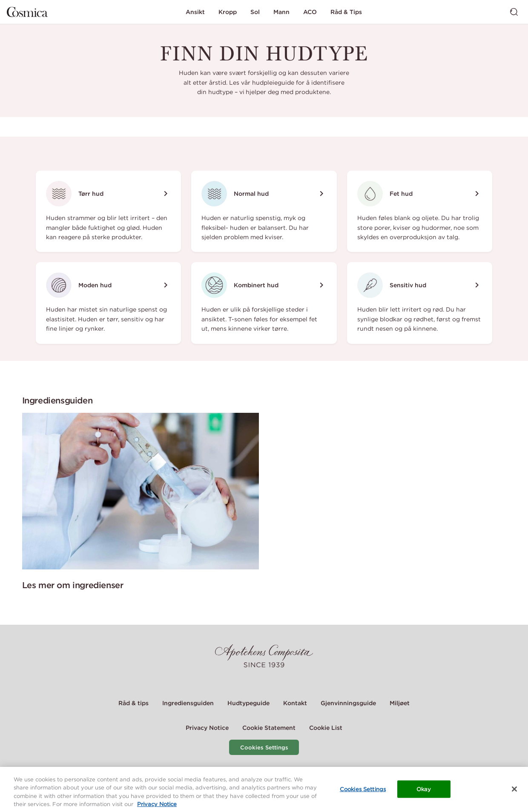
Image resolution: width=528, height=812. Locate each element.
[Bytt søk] (514, 12)
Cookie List (326, 728)
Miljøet (400, 703)
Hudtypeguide (248, 703)
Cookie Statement (269, 728)
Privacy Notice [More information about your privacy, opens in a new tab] (157, 807)
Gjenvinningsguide (348, 703)
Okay (424, 792)
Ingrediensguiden (188, 703)
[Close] (514, 792)
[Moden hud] (108, 303)
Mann (281, 12)
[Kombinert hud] (264, 303)
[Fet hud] (420, 211)
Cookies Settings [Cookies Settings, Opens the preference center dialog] (363, 792)
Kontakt (295, 703)
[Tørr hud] (108, 211)
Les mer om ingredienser (73, 585)
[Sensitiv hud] (420, 303)
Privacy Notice (207, 728)
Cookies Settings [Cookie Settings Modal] (264, 748)
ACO (310, 12)
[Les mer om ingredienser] (141, 491)
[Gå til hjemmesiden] (27, 12)
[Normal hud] (264, 211)
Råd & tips (133, 703)
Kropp (228, 12)
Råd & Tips (346, 12)
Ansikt (195, 12)
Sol (255, 12)
